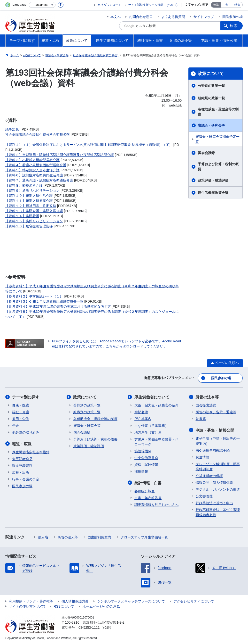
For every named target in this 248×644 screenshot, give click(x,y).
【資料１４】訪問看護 (22, 216)
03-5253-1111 (89, 627)
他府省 (43, 537)
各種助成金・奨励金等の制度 (218, 112)
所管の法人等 (68, 537)
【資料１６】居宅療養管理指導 (29, 226)
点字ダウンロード (109, 5)
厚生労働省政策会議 (213, 193)
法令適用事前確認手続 (213, 450)
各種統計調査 (145, 491)
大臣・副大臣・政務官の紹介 (156, 405)
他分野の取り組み (26, 432)
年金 (15, 425)
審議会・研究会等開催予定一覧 (217, 139)
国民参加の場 (232, 17)
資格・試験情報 (146, 464)
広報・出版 (21, 472)
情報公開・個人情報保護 (214, 482)
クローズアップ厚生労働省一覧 (144, 537)
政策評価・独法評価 (213, 180)
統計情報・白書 (148, 483)
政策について (211, 74)
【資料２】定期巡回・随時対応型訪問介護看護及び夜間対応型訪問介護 (60, 155)
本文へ (116, 17)
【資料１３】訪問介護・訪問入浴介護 (34, 211)
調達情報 (202, 457)
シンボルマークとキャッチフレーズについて (131, 601)
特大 (237, 5)
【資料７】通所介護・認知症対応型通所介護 (39, 180)
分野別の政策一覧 (211, 86)
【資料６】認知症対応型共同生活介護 (34, 175)
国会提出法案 (206, 405)
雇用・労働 (21, 419)
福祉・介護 (21, 412)
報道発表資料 (22, 465)
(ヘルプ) (172, 5)
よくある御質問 (173, 17)
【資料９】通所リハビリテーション (32, 190)
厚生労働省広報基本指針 (31, 452)
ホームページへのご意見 (101, 606)
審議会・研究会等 (211, 125)
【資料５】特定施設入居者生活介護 (32, 170)
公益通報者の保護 (209, 475)
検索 (234, 26)
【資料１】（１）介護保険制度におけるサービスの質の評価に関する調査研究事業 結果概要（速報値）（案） (89, 145)
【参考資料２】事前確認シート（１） (34, 296)
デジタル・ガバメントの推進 (218, 489)
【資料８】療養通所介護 (24, 185)
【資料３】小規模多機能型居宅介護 (32, 160)
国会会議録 (206, 153)
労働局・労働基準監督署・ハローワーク (156, 442)
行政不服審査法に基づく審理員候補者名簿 (218, 512)
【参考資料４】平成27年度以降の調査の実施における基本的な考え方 (58, 306)
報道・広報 (22, 443)
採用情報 (141, 471)
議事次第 (12, 129)
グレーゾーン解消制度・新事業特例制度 (218, 466)
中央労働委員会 (146, 458)
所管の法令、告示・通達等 (216, 412)
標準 (216, 5)
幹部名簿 (141, 412)
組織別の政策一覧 (211, 98)
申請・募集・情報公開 (215, 430)
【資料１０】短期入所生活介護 (29, 196)
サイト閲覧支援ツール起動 (146, 5)
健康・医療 (21, 405)
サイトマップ (204, 17)
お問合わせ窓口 (141, 17)
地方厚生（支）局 (148, 432)
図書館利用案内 (99, 537)
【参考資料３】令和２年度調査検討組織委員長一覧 (44, 301)
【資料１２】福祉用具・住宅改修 (31, 206)
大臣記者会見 (22, 458)
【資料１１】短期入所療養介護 (29, 201)
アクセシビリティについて (194, 601)
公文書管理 (204, 496)
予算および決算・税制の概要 (218, 167)
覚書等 (201, 419)
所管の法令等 (207, 397)
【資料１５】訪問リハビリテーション (34, 221)
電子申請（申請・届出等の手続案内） (218, 441)
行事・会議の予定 (26, 479)
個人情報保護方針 (75, 601)
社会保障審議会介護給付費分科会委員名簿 (38, 134)
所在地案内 (143, 419)
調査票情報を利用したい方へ (156, 504)
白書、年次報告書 (148, 497)
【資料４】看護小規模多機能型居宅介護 (36, 165)
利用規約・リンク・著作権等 (31, 601)
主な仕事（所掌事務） (151, 425)
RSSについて (64, 606)
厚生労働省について (152, 397)
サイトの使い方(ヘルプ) (27, 606)
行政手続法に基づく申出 (214, 503)
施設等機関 (143, 451)
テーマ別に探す (26, 397)
